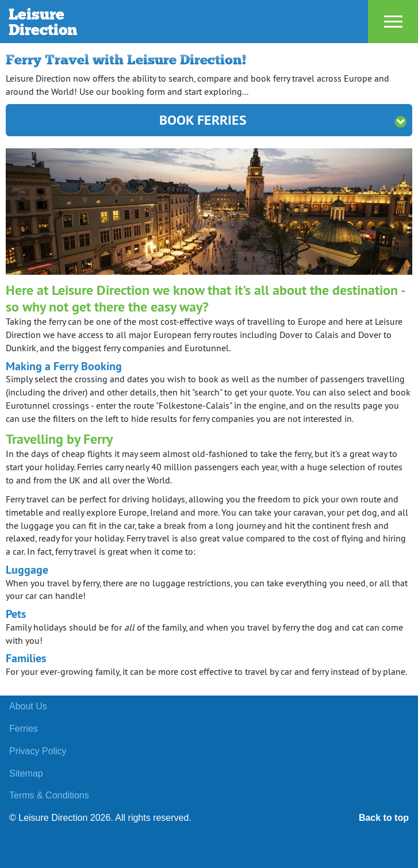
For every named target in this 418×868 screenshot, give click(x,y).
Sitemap (26, 773)
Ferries (24, 729)
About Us (28, 706)
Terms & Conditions (49, 795)
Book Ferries (283, 120)
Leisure (128, 22)
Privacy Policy (38, 751)
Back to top (384, 818)
